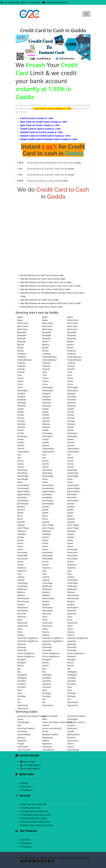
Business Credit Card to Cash (36, 822)
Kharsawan (48, 555)
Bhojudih (72, 335)
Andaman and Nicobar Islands (28, 716)
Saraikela (47, 678)
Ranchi (45, 663)
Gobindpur (47, 433)
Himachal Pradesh (26, 728)
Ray (19, 669)
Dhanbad (72, 397)
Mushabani (23, 607)
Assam (20, 719)
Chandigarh (73, 719)
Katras (20, 546)
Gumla (45, 464)
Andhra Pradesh (50, 716)
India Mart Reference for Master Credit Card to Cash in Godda (46, 282)
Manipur (21, 737)
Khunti (20, 562)
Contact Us (27, 790)
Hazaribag (22, 470)
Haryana (71, 725)
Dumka (71, 412)
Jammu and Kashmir (52, 728)
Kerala (45, 731)
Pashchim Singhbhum (28, 638)
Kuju (44, 571)
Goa (19, 725)
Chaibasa (72, 351)
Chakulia (21, 363)
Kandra (71, 534)
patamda (72, 641)
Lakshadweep (24, 734)
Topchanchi (73, 702)
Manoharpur (73, 595)
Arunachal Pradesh (76, 716)
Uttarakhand (48, 750)
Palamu (46, 632)
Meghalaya (47, 737)
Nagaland (22, 741)
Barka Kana (73, 320)
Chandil (71, 366)
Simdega (46, 693)
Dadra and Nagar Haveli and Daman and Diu (53, 722)
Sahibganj (72, 672)
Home (25, 783)
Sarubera (22, 684)
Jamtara (71, 504)
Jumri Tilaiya (48, 525)
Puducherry (73, 741)
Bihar (45, 719)
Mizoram (71, 737)
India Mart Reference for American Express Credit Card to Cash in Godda (50, 286)
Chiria (70, 381)
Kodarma (72, 565)
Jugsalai (71, 519)
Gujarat (46, 725)
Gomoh (71, 442)
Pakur (70, 626)
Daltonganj (48, 387)
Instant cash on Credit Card (35, 811)
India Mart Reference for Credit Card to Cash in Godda (43, 279)
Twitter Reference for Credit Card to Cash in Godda (41, 307)
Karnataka (22, 731)
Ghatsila (21, 424)
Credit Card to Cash (31, 808)
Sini (19, 699)
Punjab (21, 744)
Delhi (70, 722)
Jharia (20, 516)
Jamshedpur (23, 500)
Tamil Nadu (23, 747)
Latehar (21, 577)
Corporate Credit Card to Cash (37, 815)
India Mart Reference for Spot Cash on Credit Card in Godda (45, 289)
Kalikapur (22, 531)
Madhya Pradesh (50, 734)
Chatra (20, 378)
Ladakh (71, 731)
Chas (45, 372)
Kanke (45, 540)
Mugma (46, 601)
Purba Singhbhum (26, 653)
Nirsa (45, 617)
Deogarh (21, 393)
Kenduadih (72, 549)
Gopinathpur (48, 448)
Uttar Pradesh (24, 750)
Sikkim (70, 744)
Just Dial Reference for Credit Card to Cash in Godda (42, 275)
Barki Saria (47, 326)
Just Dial (26, 840)
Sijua (69, 687)
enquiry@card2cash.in (57, 2)
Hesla (45, 479)
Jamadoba (47, 494)
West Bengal (73, 750)
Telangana (47, 747)
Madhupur (47, 586)
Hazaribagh (73, 473)
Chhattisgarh (23, 722)
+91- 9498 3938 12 (13, 2)
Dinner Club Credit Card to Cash (37, 825)
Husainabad (23, 485)
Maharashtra (73, 734)
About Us (27, 787)
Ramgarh (72, 656)
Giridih (70, 427)
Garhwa (46, 418)
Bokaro (46, 341)
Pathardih (47, 647)
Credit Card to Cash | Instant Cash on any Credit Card (64, 858)
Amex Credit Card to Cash (34, 818)
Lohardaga (72, 580)
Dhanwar (47, 403)
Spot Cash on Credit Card (34, 804)
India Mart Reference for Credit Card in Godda (39, 300)
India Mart (27, 843)
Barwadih (22, 332)
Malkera (21, 592)
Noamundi (22, 623)
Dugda (20, 409)
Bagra (20, 317)
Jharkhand (72, 728)
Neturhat (72, 611)
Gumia (70, 458)
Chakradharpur (50, 357)
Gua (19, 455)
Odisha (46, 741)
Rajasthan (47, 744)
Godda (20, 439)
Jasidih (45, 510)
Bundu (20, 348)
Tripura (71, 747)
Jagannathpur (74, 488)
